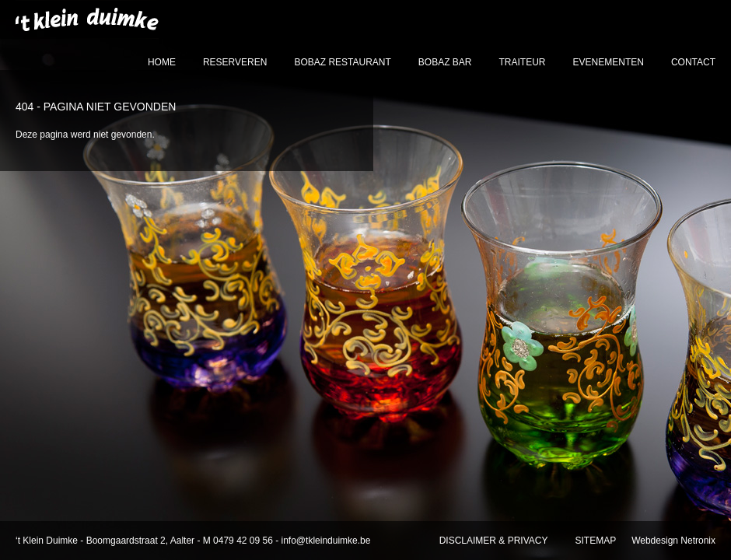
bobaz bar (445, 62)
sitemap (595, 541)
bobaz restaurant (342, 62)
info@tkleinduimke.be (326, 541)
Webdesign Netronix (673, 541)
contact (693, 62)
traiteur (523, 62)
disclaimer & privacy (494, 541)
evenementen (609, 62)
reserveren (235, 62)
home (162, 62)
